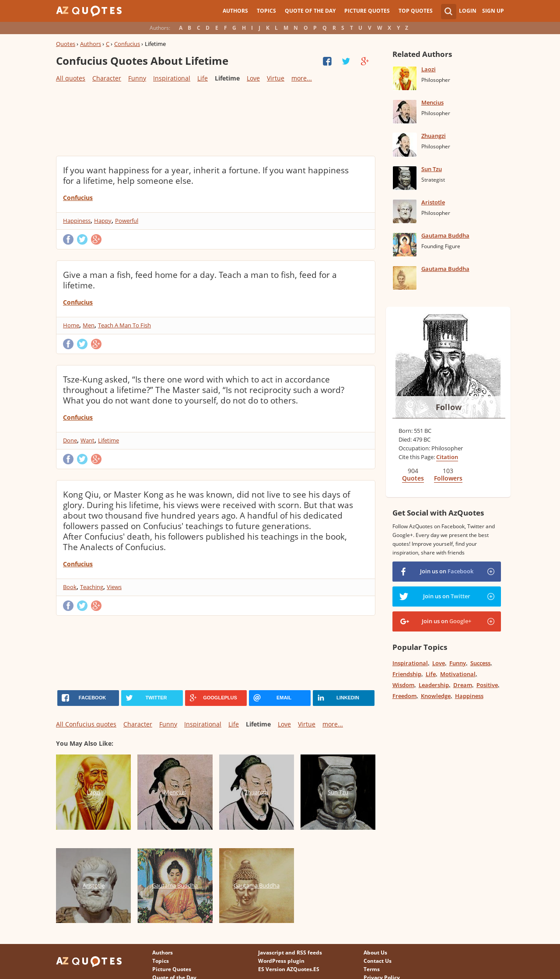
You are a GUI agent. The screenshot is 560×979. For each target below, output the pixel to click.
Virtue (276, 78)
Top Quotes (416, 11)
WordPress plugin (281, 961)
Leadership (434, 685)
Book (70, 587)
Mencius (432, 102)
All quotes (71, 78)
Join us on (447, 571)
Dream (463, 685)
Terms (372, 969)
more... (302, 78)
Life (203, 78)
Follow (449, 407)
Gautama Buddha (445, 235)
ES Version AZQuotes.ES (289, 969)
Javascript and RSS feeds (290, 953)
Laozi (429, 69)
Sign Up (493, 11)
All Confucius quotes (86, 724)
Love (253, 78)
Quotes (66, 44)
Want (87, 440)
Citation (447, 457)
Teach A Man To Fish (124, 325)
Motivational (458, 674)
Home (71, 325)
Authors (235, 11)
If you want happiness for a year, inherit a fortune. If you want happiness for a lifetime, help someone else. (206, 175)
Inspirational (172, 78)
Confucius (127, 44)
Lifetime (108, 440)
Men (89, 325)
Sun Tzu (432, 169)
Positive (487, 685)
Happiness (77, 221)
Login (468, 11)
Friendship (407, 674)
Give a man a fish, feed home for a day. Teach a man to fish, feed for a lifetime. (200, 280)
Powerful (127, 221)
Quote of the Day (310, 11)
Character (107, 78)
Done (70, 440)
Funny (137, 78)
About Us (375, 953)
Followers (448, 478)
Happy (103, 221)
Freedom (404, 696)
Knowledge (436, 696)
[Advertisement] (215, 119)
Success (480, 663)
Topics (266, 11)
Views (114, 587)
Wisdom (403, 685)
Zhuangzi (434, 136)
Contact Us (378, 961)
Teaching (92, 587)
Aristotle (433, 202)
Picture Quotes (367, 11)
